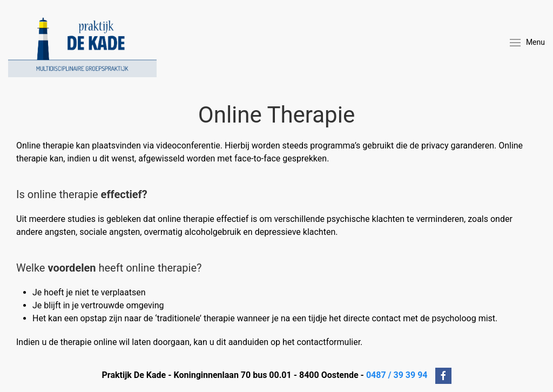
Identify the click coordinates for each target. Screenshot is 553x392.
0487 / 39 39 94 (397, 376)
